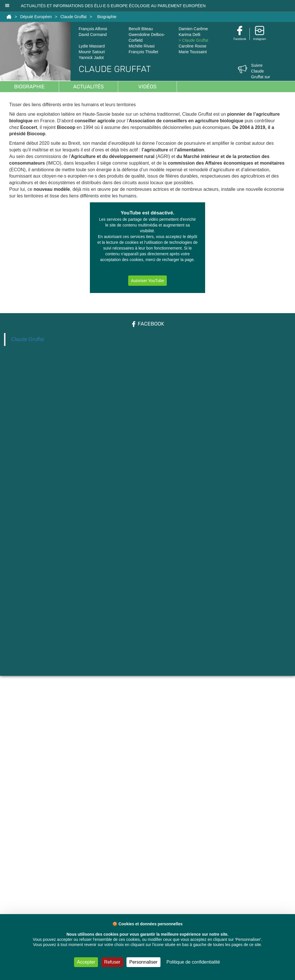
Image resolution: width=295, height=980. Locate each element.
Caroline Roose (193, 46)
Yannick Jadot (91, 58)
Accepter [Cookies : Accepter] (86, 962)
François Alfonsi (93, 29)
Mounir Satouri (92, 52)
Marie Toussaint (193, 52)
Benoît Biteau (141, 29)
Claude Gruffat (74, 17)
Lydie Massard (92, 46)
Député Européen (36, 17)
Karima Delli (189, 35)
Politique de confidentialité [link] (193, 962)
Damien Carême (193, 29)
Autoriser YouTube (148, 281)
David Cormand (93, 35)
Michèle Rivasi (141, 46)
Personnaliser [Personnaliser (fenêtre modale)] (143, 962)
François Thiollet (143, 52)
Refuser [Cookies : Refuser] (112, 962)
